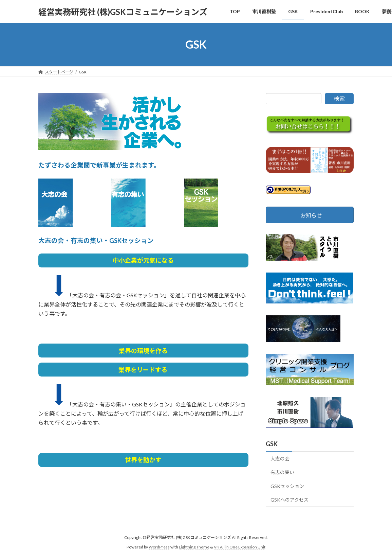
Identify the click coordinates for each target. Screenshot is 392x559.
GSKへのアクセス (290, 500)
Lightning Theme (194, 547)
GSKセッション (287, 486)
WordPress (159, 547)
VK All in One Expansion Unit (240, 547)
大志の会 (280, 459)
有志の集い (282, 472)
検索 (339, 98)
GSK (272, 444)
